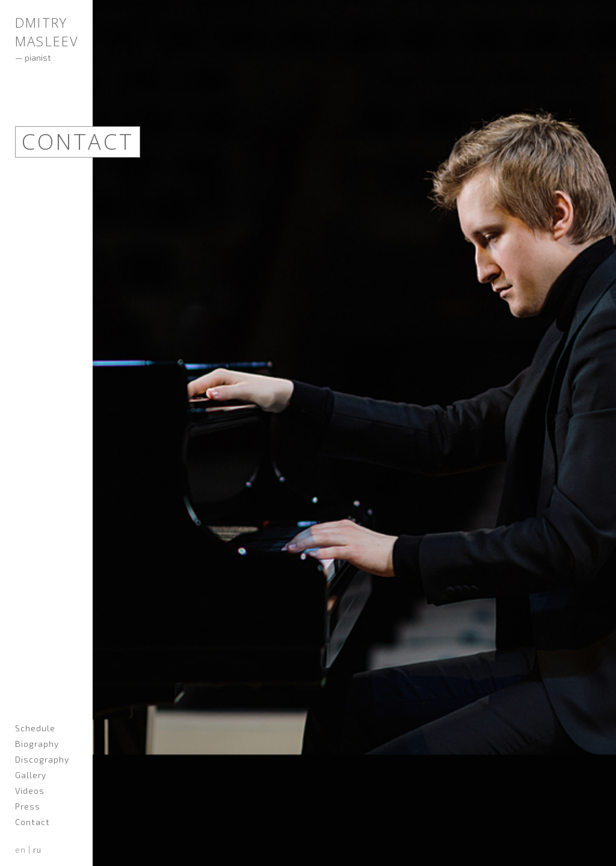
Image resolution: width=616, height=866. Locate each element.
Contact (32, 822)
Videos (30, 791)
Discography (42, 759)
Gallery (31, 775)
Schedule (35, 728)
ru (37, 850)
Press (28, 806)
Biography (37, 744)
